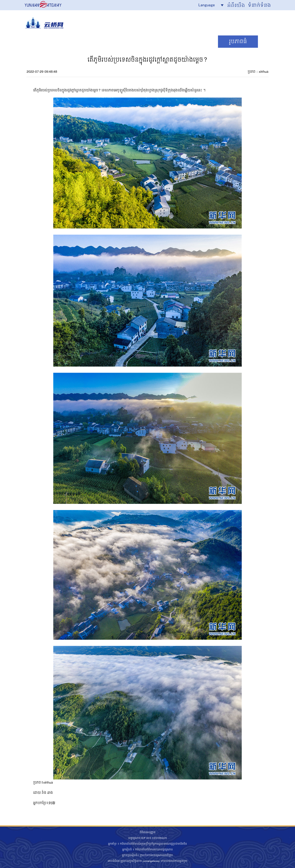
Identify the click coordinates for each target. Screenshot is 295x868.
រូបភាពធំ (238, 42)
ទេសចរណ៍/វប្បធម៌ (143, 42)
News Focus (50, 42)
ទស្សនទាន (196, 42)
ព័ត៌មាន (94, 42)
